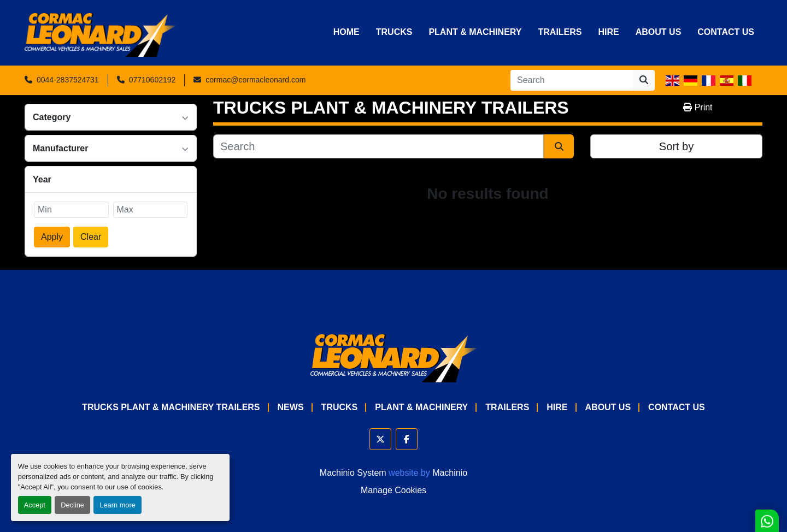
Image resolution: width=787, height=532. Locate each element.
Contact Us (726, 32)
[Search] (572, 80)
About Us (659, 32)
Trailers (560, 32)
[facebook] (407, 439)
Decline (72, 505)
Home (346, 32)
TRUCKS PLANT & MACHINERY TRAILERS (171, 407)
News (291, 407)
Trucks (394, 32)
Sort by (676, 146)
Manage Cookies (393, 490)
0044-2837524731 (68, 80)
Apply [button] (52, 237)
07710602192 (152, 80)
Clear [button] (91, 237)
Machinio (450, 473)
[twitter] (380, 439)
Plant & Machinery (475, 32)
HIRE (609, 32)
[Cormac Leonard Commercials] (394, 357)
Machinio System (353, 473)
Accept (35, 505)
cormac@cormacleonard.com (256, 80)
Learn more (117, 505)
